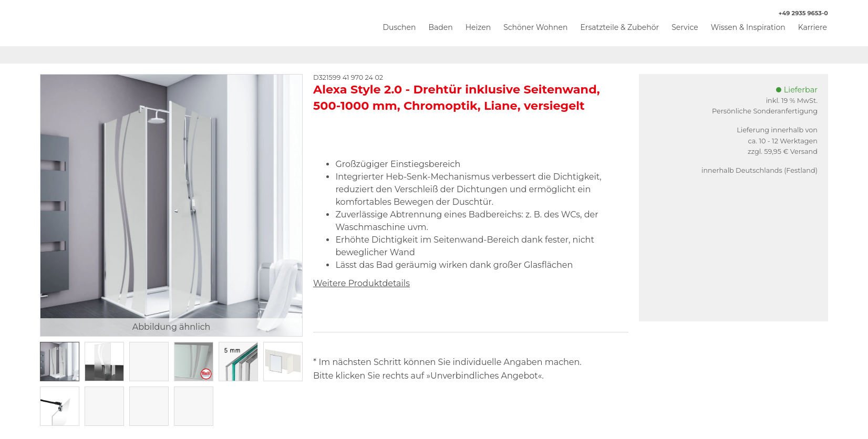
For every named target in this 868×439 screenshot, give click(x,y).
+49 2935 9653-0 (798, 13)
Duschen (399, 27)
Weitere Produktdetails (361, 283)
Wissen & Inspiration (748, 27)
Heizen (478, 27)
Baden (440, 27)
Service (685, 27)
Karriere (813, 27)
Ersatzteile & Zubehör (619, 27)
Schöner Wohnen (535, 27)
